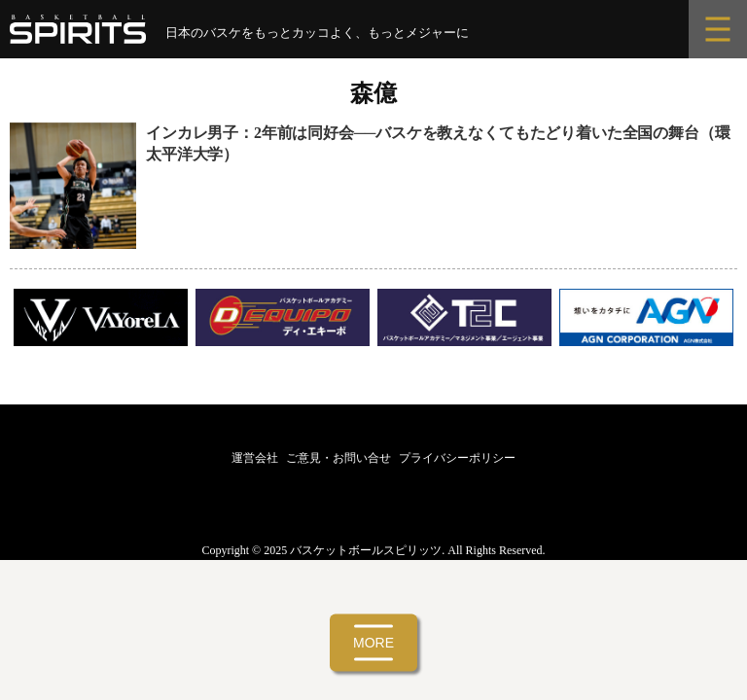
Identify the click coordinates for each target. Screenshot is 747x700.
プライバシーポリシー (457, 458)
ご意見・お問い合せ (338, 458)
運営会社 (255, 458)
